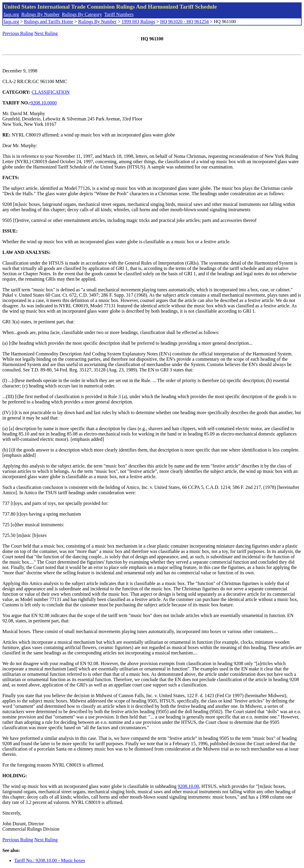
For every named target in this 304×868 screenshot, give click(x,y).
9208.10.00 (189, 786)
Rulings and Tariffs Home (49, 22)
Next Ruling (46, 33)
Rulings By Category (82, 14)
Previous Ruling (18, 33)
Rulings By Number (41, 14)
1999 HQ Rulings (138, 22)
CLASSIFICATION (51, 92)
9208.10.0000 (44, 103)
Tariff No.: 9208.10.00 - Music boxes (50, 860)
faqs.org (11, 14)
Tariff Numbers (119, 14)
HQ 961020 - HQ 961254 (184, 22)
